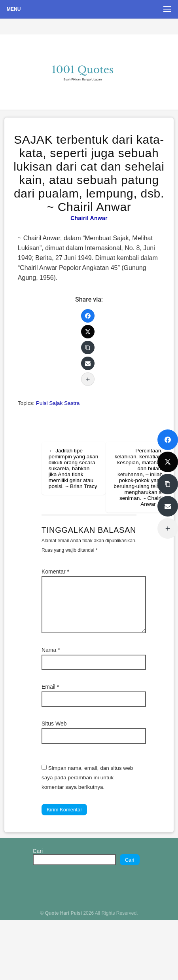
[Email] (88, 363)
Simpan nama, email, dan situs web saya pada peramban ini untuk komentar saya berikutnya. (87, 778)
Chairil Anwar (89, 218)
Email (50, 687)
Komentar (55, 572)
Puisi (42, 403)
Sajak (56, 403)
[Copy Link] (88, 348)
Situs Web (54, 724)
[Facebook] (88, 316)
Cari (38, 851)
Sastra (72, 403)
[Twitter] (88, 332)
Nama (51, 650)
